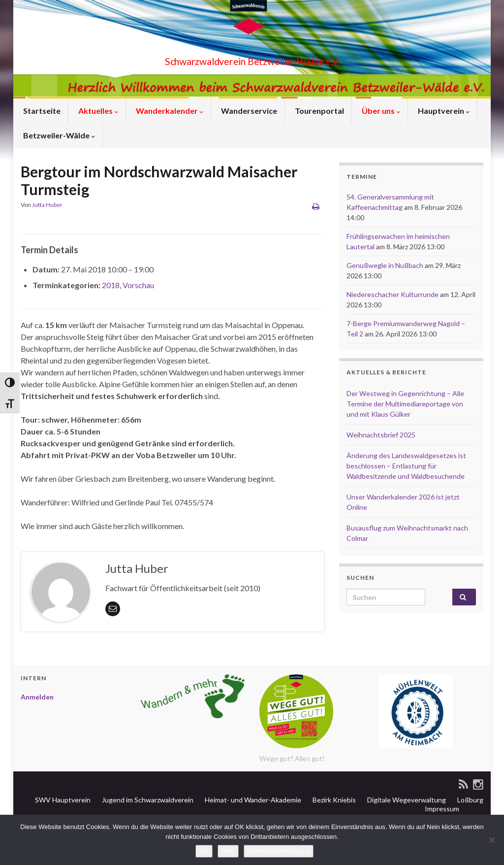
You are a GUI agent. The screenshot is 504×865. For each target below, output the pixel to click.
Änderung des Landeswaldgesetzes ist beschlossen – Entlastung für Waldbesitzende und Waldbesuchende (406, 466)
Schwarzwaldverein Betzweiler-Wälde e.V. (252, 59)
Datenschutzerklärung (279, 851)
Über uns (380, 111)
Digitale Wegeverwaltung (406, 800)
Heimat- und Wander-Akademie (252, 800)
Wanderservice (248, 111)
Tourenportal (319, 111)
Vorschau (138, 285)
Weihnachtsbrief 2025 (381, 435)
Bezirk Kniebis (333, 800)
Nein (228, 851)
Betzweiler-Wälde (58, 135)
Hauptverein (443, 111)
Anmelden (37, 697)
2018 (111, 285)
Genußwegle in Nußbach (385, 265)
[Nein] (492, 840)
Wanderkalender (169, 111)
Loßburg (470, 800)
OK (204, 851)
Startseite (41, 111)
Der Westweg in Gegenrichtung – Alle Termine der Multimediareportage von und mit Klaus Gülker (405, 404)
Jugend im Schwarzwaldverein (147, 800)
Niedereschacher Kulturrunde (393, 294)
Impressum (441, 809)
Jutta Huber (47, 205)
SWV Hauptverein (62, 800)
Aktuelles (97, 111)
